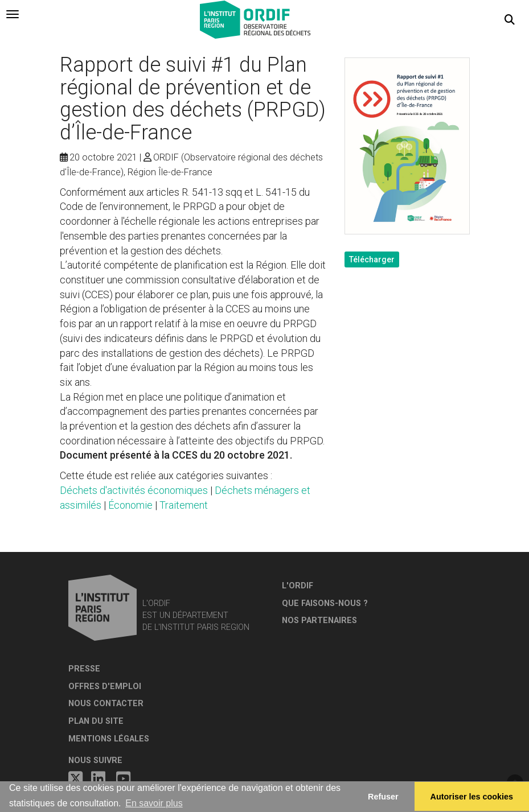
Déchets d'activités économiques (134, 490)
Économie (130, 505)
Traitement (184, 505)
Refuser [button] (383, 797)
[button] (510, 20)
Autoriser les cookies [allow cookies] (472, 797)
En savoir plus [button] (154, 803)
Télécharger (372, 259)
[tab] (13, 14)
